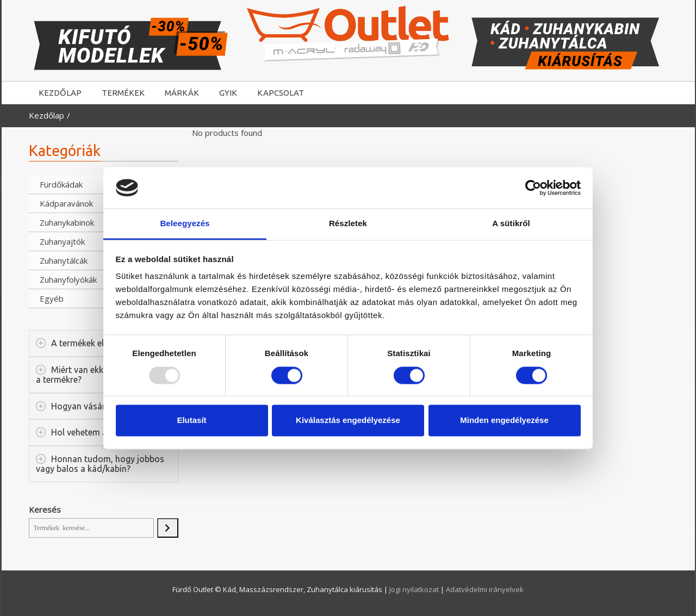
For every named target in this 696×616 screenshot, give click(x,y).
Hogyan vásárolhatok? (95, 406)
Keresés (45, 509)
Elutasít (191, 421)
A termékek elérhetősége (99, 343)
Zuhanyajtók (62, 241)
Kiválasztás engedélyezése (348, 421)
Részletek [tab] (348, 224)
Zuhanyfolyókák (68, 279)
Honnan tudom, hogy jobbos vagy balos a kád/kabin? (100, 464)
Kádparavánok (66, 203)
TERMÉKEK (123, 93)
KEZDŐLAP (60, 93)
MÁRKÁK (182, 93)
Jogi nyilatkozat (415, 589)
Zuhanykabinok (67, 222)
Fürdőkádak (61, 184)
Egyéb (52, 298)
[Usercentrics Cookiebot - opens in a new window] (533, 188)
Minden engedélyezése (504, 421)
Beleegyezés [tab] (185, 224)
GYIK (228, 93)
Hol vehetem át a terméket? (105, 432)
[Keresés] (168, 528)
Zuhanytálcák (64, 260)
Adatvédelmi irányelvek (485, 589)
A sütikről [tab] (511, 224)
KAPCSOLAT (281, 93)
